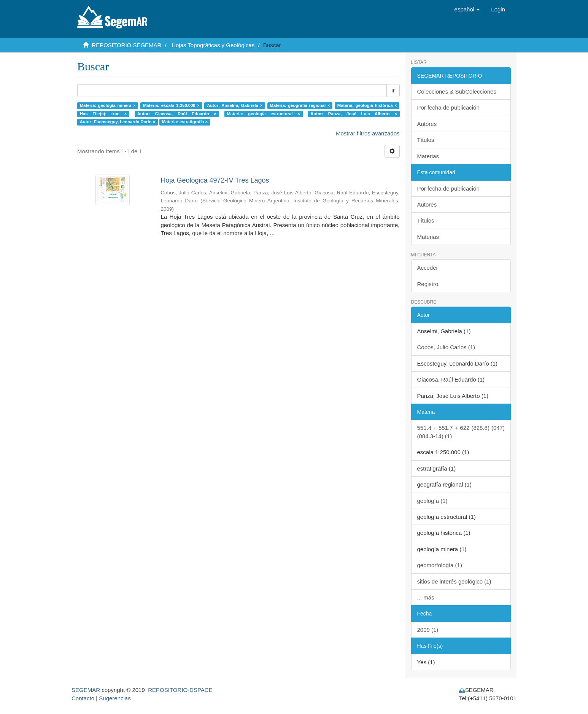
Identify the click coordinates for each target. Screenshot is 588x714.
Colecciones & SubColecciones (457, 91)
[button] (467, 10)
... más (426, 597)
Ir (393, 91)
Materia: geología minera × (108, 105)
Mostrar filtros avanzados (368, 133)
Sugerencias (115, 698)
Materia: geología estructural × (263, 114)
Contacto (83, 698)
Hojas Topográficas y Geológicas (213, 45)
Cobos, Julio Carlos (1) (446, 347)
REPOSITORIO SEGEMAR (126, 45)
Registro (428, 284)
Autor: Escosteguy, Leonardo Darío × (118, 122)
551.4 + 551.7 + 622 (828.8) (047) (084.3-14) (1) (461, 432)
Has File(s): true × (103, 114)
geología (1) (432, 501)
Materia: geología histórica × (367, 105)
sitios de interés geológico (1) (454, 581)
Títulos (426, 140)
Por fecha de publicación (448, 107)
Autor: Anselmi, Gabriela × (235, 105)
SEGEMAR (86, 690)
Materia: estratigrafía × (185, 122)
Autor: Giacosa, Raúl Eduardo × (177, 114)
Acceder (428, 268)
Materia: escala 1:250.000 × (171, 105)
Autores (427, 124)
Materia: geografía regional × (300, 105)
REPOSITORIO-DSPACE (180, 690)
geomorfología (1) (440, 565)
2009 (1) (428, 630)
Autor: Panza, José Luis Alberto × (354, 114)
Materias (428, 156)
